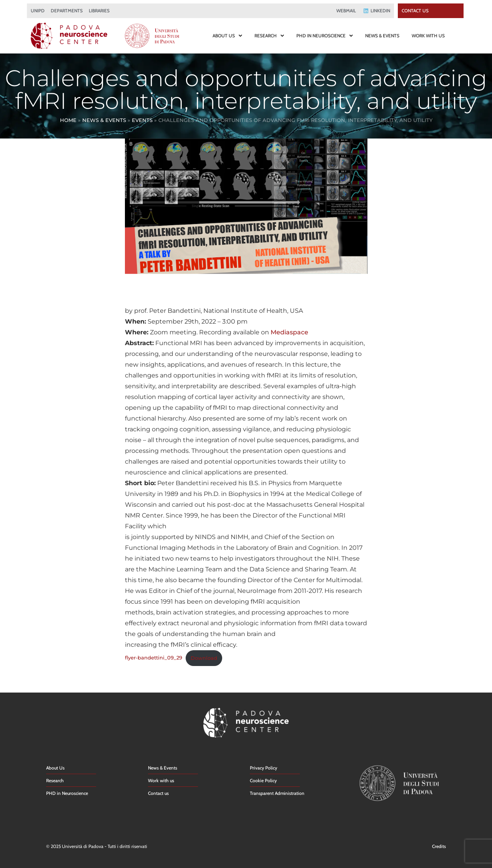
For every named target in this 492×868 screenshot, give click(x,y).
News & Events (104, 120)
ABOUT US (227, 36)
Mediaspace (289, 332)
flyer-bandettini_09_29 (154, 658)
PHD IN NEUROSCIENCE (325, 36)
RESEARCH (269, 36)
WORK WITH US (428, 36)
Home (68, 120)
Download (204, 658)
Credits (439, 846)
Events (142, 120)
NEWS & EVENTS (382, 36)
